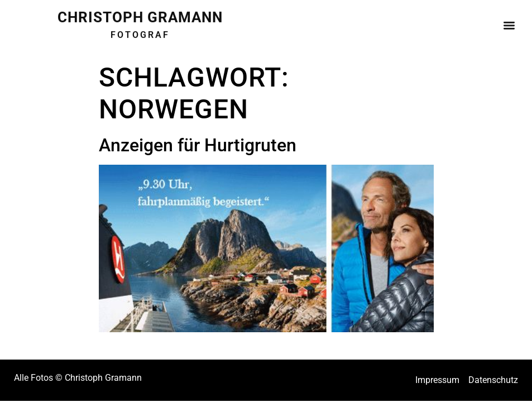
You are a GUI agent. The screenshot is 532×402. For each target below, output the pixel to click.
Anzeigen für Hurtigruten (198, 145)
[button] (509, 22)
